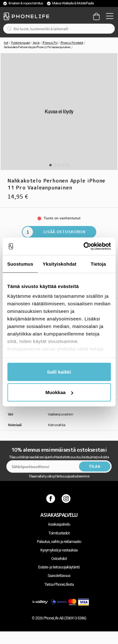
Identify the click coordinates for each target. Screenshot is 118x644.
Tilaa (95, 466)
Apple (36, 43)
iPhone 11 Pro (50, 43)
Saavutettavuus (59, 576)
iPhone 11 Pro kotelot (72, 43)
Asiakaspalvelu (59, 524)
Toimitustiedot (59, 533)
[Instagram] (67, 499)
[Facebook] (51, 499)
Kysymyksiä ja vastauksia (59, 550)
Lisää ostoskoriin (65, 232)
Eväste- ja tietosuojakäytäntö (59, 567)
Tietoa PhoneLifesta (59, 585)
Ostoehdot (59, 559)
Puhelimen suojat (20, 43)
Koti (6, 43)
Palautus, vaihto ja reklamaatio (59, 542)
